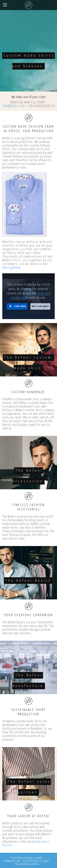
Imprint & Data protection (27, 864)
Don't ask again (40, 306)
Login (46, 861)
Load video (20, 306)
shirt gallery (11, 268)
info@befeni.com (14, 106)
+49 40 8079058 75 (41, 106)
